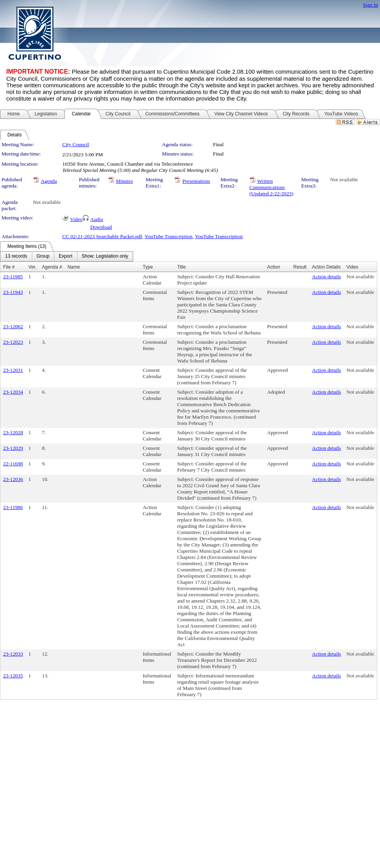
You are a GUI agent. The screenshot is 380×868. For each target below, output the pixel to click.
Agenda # (52, 267)
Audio (97, 219)
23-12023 (13, 342)
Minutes (125, 181)
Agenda (49, 181)
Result (300, 267)
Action (274, 267)
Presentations (196, 181)
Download (101, 227)
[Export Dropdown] (66, 256)
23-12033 (13, 654)
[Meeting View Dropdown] (105, 256)
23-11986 (13, 507)
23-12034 (13, 392)
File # (9, 267)
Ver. (33, 267)
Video (76, 219)
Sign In (370, 5)
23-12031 (13, 370)
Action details (326, 277)
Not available (344, 179)
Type (148, 267)
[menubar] (67, 256)
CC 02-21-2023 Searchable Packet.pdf (102, 236)
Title (181, 267)
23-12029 (13, 448)
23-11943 (13, 292)
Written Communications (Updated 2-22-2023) (272, 187)
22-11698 (13, 464)
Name (74, 267)
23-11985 (13, 277)
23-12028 (13, 432)
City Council (76, 144)
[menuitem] (16, 256)
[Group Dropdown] (43, 256)
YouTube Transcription (168, 236)
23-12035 (13, 676)
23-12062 (13, 326)
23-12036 (13, 479)
